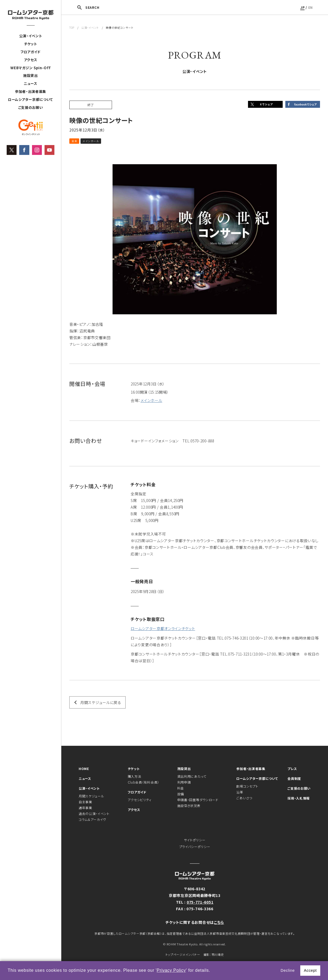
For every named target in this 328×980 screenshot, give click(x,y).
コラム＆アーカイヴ (92, 819)
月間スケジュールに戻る (101, 702)
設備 (181, 794)
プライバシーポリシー (195, 847)
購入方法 (135, 776)
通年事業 (85, 808)
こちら (219, 922)
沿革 (240, 792)
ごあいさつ (244, 798)
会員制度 (294, 778)
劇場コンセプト (247, 786)
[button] (212, 971)
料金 (181, 788)
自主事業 (85, 802)
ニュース (31, 83)
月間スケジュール (91, 796)
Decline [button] (288, 970)
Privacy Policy (171, 970)
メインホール (151, 400)
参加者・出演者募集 (31, 91)
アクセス (31, 60)
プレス (292, 769)
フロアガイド (31, 52)
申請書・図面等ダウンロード (198, 800)
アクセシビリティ (140, 800)
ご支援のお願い (31, 107)
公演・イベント (31, 36)
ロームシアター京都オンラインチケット (163, 628)
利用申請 (184, 782)
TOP (72, 28)
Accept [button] (310, 970)
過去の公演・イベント (94, 814)
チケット (31, 44)
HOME (84, 769)
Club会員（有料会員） (143, 782)
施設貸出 (31, 75)
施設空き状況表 (189, 806)
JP (302, 7)
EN (311, 7)
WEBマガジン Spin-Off (30, 68)
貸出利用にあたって (192, 776)
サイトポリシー (195, 840)
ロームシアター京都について (31, 99)
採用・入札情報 (299, 798)
